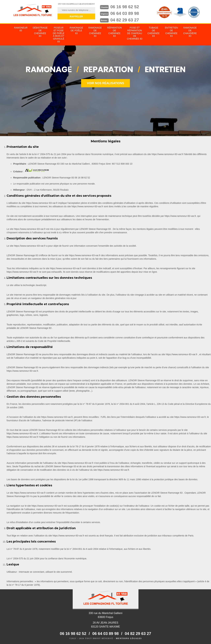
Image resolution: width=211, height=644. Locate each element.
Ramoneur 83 (21, 29)
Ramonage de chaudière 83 (190, 32)
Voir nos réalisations (105, 83)
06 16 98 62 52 (125, 7)
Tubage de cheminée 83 (153, 32)
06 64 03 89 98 (125, 13)
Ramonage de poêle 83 (76, 30)
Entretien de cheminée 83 (171, 32)
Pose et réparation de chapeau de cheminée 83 (135, 33)
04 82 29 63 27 (125, 20)
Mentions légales (129, 638)
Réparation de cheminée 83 (114, 32)
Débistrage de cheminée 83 (40, 32)
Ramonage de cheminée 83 (95, 32)
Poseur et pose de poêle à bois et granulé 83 (59, 35)
